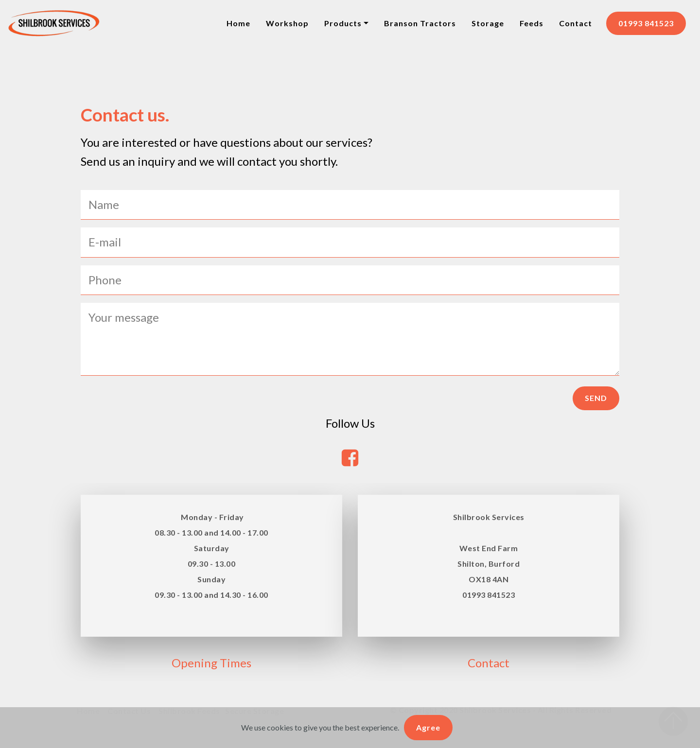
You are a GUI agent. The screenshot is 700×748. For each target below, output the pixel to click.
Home (238, 23)
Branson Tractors (420, 23)
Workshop (287, 23)
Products (343, 23)
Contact (576, 23)
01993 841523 (646, 23)
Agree (428, 727)
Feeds (532, 23)
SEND (596, 398)
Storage (488, 23)
